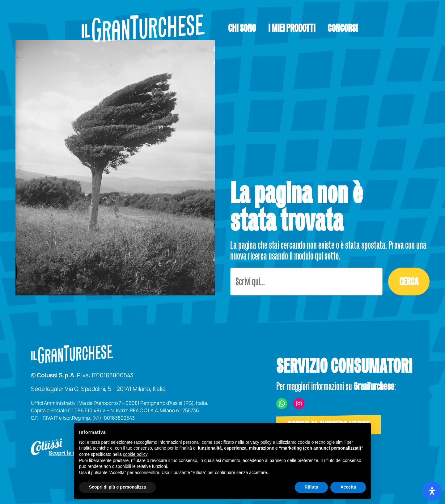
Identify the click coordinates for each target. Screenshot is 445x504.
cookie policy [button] (135, 454)
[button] (292, 28)
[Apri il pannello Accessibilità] (432, 491)
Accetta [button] (348, 487)
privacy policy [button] (259, 442)
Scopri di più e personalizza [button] (117, 487)
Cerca (409, 282)
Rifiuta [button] (311, 487)
